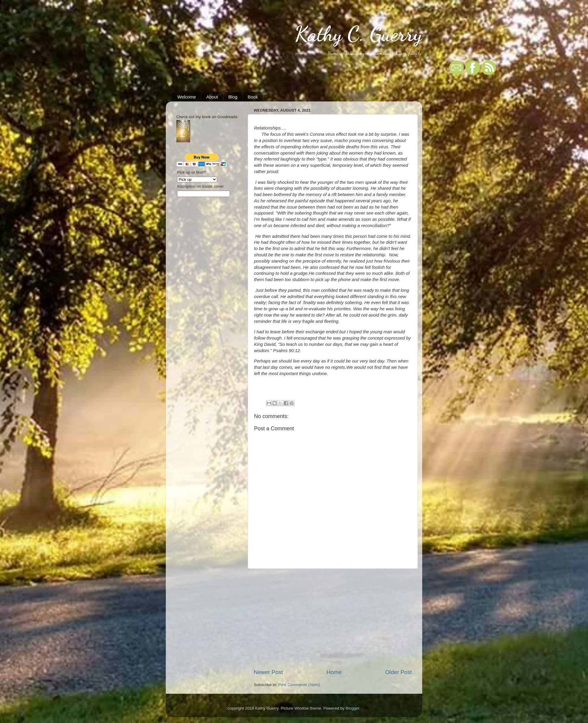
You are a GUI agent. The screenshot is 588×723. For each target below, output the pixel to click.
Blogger (352, 708)
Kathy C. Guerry (358, 34)
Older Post (399, 672)
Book (253, 97)
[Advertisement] (333, 619)
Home (334, 672)
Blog (233, 97)
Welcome (187, 97)
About (212, 97)
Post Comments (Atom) (299, 685)
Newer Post (268, 672)
